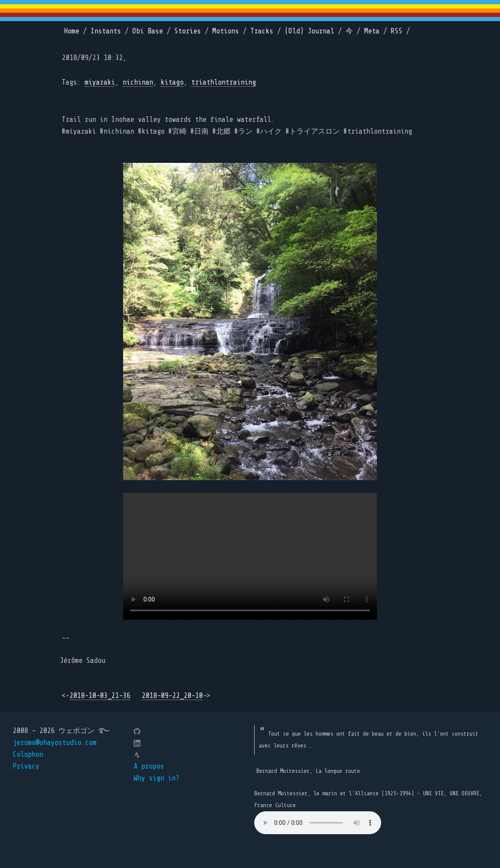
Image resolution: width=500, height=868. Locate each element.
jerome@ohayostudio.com (55, 743)
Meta (372, 31)
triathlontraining (224, 82)
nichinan (138, 82)
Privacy (26, 766)
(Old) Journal (309, 31)
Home (71, 31)
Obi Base (148, 31)
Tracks (262, 31)
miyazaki (100, 82)
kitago (172, 82)
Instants (106, 31)
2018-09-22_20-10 (172, 696)
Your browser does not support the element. (318, 823)
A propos (149, 766)
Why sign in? (157, 778)
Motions (226, 31)
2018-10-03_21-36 (100, 696)
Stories (188, 31)
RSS (397, 31)
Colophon (28, 754)
